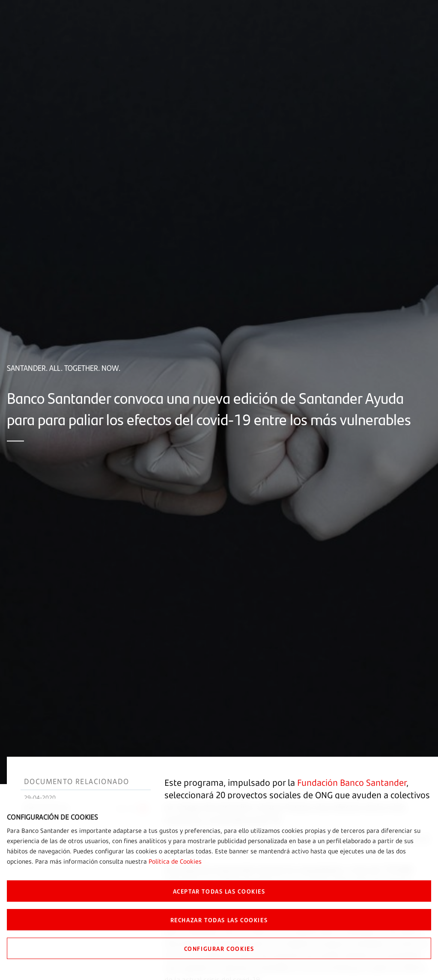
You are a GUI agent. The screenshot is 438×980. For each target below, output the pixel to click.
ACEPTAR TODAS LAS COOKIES (219, 891)
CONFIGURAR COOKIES (219, 948)
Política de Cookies (175, 861)
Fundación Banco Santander (352, 783)
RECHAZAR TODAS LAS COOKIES (219, 920)
